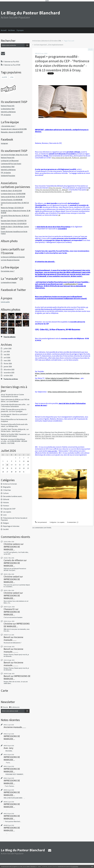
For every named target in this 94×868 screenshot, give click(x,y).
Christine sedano (12, 544)
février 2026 (8, 364)
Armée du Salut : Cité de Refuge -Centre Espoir (15, 228)
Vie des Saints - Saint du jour (11, 431)
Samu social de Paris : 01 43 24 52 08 (13, 197)
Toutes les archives (11, 379)
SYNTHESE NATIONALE (9, 436)
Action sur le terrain (10, 484)
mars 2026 (7, 361)
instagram (4, 143)
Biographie (7, 487)
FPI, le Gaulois (6, 115)
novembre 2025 (9, 373)
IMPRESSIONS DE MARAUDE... (12, 548)
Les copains (7, 512)
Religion (6, 523)
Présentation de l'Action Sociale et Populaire (14, 519)
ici (89, 188)
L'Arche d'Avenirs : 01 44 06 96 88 (12, 200)
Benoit (7, 637)
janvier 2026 (8, 367)
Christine (8, 624)
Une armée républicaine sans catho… (14, 404)
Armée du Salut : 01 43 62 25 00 (11, 191)
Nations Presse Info (8, 106)
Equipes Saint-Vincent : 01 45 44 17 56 (14, 221)
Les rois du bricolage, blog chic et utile (14, 155)
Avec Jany (8, 748)
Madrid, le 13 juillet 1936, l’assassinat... (14, 434)
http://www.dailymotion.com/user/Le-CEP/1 (65, 392)
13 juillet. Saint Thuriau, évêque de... (14, 429)
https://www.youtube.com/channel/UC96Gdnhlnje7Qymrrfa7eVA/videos (62, 374)
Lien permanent (41, 522)
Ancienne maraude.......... (13, 650)
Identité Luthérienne (8, 112)
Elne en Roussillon (7, 419)
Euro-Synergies (17, 411)
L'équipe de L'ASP (9, 509)
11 (28, 461)
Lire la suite (5, 302)
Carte (4, 691)
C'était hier (7, 490)
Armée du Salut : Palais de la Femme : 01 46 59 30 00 (16, 212)
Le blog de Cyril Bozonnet (10, 161)
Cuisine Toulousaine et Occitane (12, 396)
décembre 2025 (9, 370)
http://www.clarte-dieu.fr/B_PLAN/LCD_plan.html (69, 158)
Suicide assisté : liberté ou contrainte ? (14, 414)
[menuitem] (5, 30)
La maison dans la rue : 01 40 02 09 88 (13, 194)
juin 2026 (7, 352)
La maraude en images (9, 282)
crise (12, 77)
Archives (12, 30)
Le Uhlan (6, 416)
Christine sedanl (11, 577)
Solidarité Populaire (8, 176)
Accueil (4, 30)
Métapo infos (13, 426)
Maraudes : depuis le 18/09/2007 (12, 132)
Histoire (6, 503)
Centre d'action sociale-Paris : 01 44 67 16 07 (15, 204)
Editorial (6, 499)
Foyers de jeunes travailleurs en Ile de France (14, 233)
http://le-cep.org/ (55, 188)
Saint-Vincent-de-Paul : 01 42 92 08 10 (14, 224)
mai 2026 (7, 355)
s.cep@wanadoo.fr (71, 284)
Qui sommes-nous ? (8, 271)
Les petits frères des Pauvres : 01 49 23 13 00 (15, 217)
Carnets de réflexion (13, 560)
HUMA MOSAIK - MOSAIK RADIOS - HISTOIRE (14, 442)
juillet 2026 (8, 349)
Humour (6, 506)
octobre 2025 (8, 376)
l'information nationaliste (10, 406)
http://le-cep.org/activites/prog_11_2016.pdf (52, 190)
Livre (5, 515)
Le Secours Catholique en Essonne (13, 257)
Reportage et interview (11, 526)
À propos (20, 30)
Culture (6, 493)
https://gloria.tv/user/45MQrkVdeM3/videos (52, 380)
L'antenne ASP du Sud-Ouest (11, 164)
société (4, 77)
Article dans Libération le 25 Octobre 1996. (47, 41)
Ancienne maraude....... (13, 639)
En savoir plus (75, 866)
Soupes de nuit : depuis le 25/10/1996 (14, 129)
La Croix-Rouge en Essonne (10, 260)
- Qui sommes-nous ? (8, 126)
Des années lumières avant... (13, 496)
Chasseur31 (9, 609)
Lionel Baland (14, 401)
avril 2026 (7, 358)
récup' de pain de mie (8, 395)
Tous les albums (9, 337)
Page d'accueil (69, 41)
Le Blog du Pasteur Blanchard (30, 13)
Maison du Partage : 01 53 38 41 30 (12, 208)
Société (6, 529)
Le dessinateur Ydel (8, 109)
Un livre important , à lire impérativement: (49, 45)
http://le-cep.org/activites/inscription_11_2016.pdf (53, 192)
